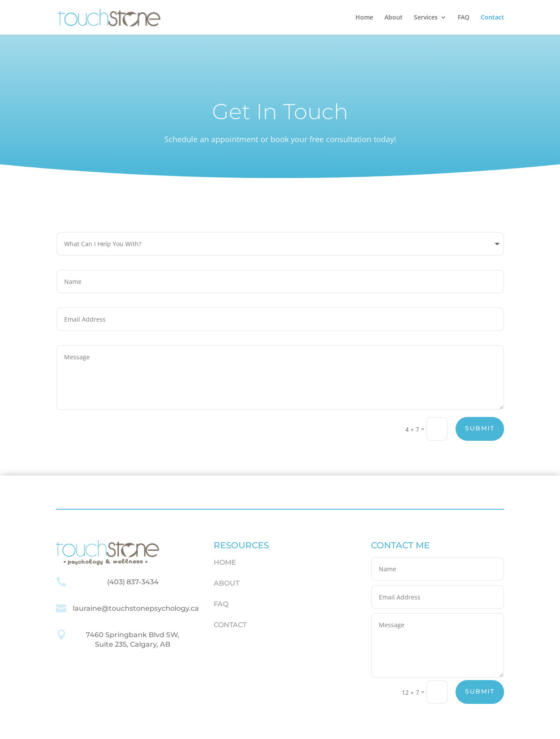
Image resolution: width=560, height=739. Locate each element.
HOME (225, 562)
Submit (480, 428)
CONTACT (230, 625)
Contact (492, 18)
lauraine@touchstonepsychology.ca (136, 608)
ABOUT (226, 583)
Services (426, 18)
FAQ (464, 18)
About (394, 18)
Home (364, 18)
